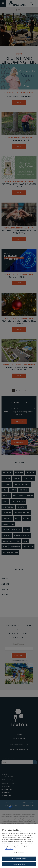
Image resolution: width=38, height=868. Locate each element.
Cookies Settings (19, 853)
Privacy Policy (9, 849)
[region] (19, 846)
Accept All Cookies (19, 864)
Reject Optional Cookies (19, 859)
